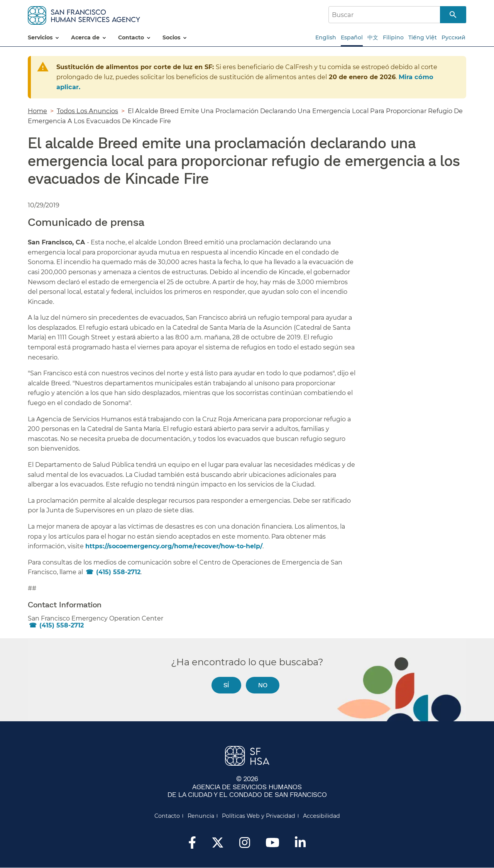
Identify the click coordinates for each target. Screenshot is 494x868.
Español (352, 37)
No (263, 685)
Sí (226, 685)
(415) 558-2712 (118, 572)
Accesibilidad (321, 816)
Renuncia (201, 816)
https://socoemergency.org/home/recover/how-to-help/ (174, 546)
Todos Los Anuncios (87, 111)
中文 (373, 37)
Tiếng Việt (423, 37)
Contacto (167, 816)
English (326, 37)
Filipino (393, 37)
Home (37, 111)
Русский (453, 37)
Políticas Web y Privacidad (259, 816)
